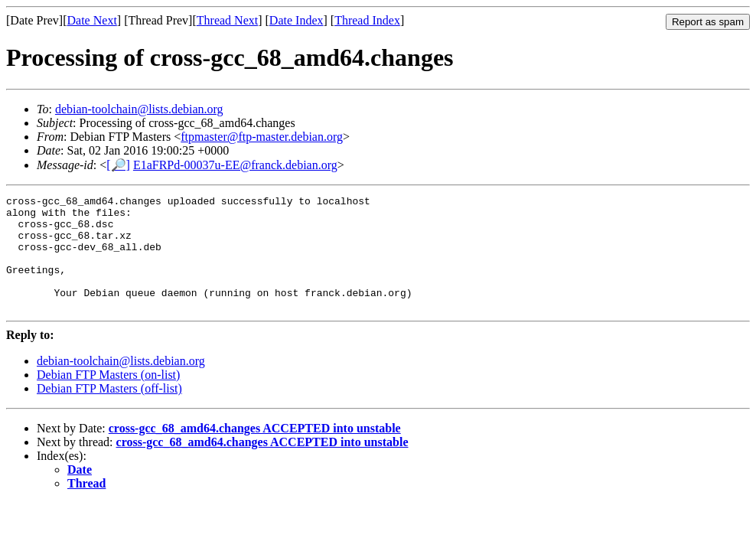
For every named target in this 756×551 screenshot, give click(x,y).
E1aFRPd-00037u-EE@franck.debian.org (235, 165)
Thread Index (367, 20)
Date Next (92, 20)
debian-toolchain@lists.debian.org (139, 109)
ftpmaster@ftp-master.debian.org (262, 137)
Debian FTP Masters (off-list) (109, 411)
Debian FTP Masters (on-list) (108, 398)
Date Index (297, 20)
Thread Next (227, 20)
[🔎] (118, 165)
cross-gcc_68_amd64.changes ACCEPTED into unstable (255, 451)
